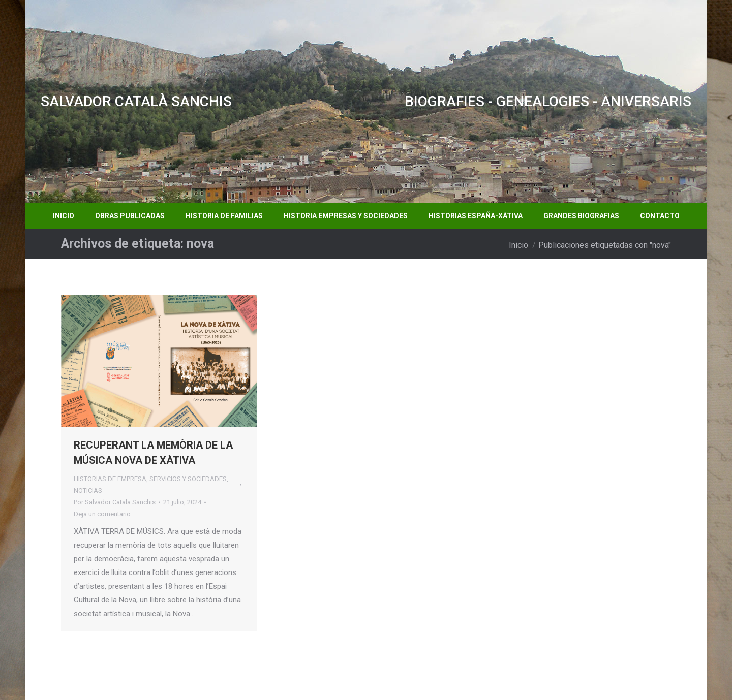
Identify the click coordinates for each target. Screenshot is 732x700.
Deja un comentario (102, 514)
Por (115, 502)
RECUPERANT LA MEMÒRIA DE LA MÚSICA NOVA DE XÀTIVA (153, 453)
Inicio (518, 245)
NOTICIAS (88, 490)
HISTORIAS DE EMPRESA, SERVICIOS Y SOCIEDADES (150, 479)
